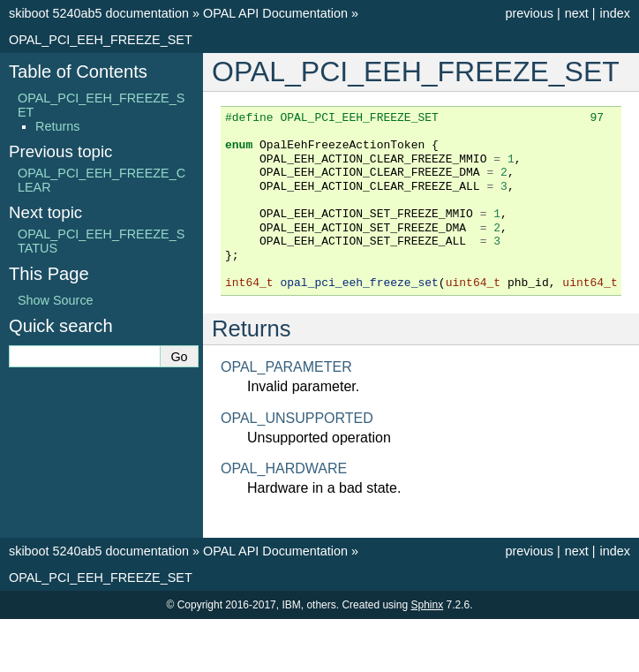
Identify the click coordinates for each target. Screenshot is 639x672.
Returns (57, 126)
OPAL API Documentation (275, 13)
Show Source (56, 300)
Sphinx (427, 605)
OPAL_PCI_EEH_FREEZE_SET (101, 40)
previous (529, 13)
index (615, 13)
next (577, 13)
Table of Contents (78, 72)
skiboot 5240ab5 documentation (99, 13)
